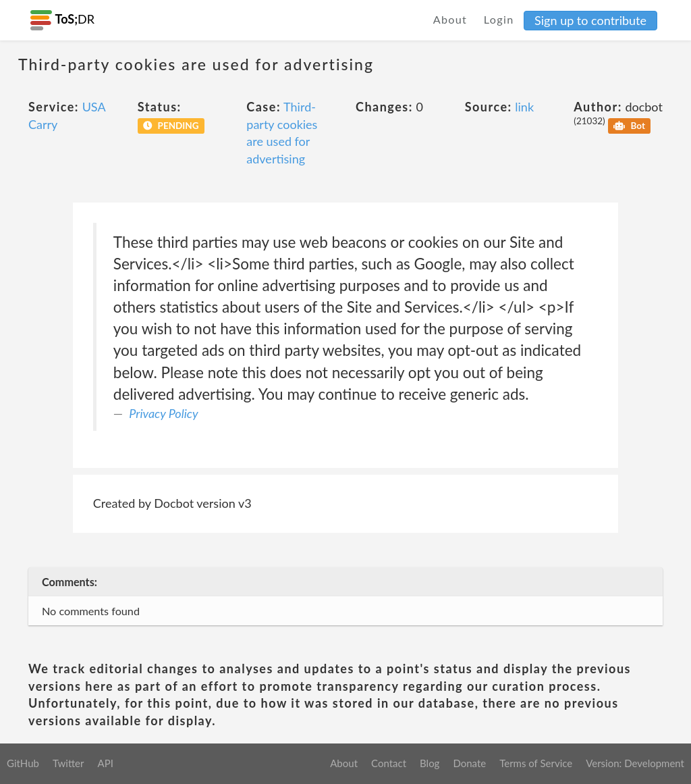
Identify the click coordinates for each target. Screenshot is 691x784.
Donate (469, 763)
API (105, 763)
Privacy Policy (163, 413)
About (450, 19)
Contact (389, 763)
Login (499, 19)
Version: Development (635, 763)
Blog (430, 763)
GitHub (23, 763)
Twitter (68, 763)
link (524, 107)
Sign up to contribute (590, 20)
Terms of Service (536, 763)
